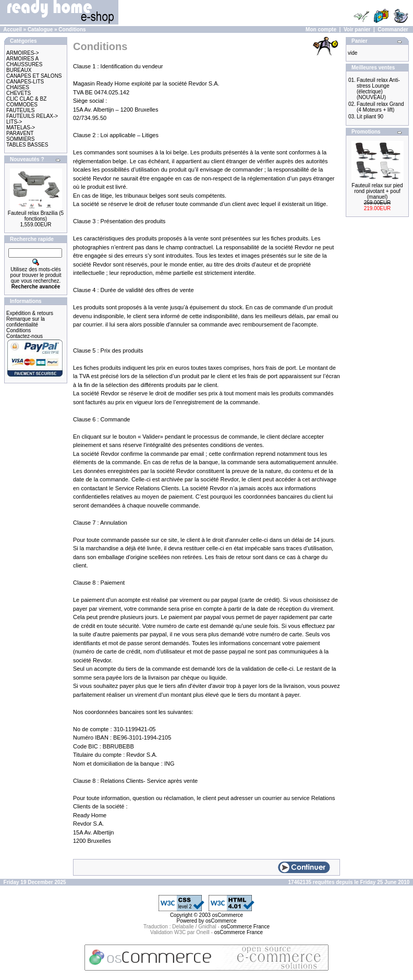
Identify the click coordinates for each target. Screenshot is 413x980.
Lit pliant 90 (370, 117)
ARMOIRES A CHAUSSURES (24, 62)
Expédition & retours (30, 313)
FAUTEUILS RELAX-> (32, 116)
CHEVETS (19, 93)
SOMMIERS (20, 139)
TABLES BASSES (27, 145)
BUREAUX (19, 70)
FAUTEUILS (20, 110)
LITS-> (14, 122)
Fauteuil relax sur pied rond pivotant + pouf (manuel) (377, 191)
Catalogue (40, 29)
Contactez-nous (25, 336)
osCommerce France (245, 927)
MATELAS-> (21, 128)
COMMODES (22, 105)
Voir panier (357, 29)
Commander (393, 29)
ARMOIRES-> (23, 53)
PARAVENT (20, 133)
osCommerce (228, 915)
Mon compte (321, 29)
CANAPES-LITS (25, 82)
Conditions (72, 29)
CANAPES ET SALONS (34, 76)
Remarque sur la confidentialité (26, 322)
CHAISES (18, 87)
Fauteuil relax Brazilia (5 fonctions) (36, 216)
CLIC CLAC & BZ (26, 99)
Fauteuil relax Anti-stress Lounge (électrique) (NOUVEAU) (378, 89)
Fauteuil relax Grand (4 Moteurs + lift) (380, 107)
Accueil (13, 29)
